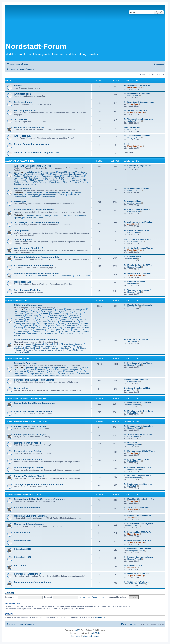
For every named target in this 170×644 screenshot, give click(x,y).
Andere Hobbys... (23, 136)
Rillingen (19, 327)
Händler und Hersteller (34, 193)
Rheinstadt (83, 325)
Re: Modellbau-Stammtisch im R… (139, 499)
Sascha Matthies (134, 168)
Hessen (27, 346)
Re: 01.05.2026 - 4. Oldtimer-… (137, 582)
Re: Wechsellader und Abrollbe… (138, 549)
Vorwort (18, 86)
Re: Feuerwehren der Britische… (138, 459)
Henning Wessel (134, 267)
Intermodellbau (22, 532)
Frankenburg (31, 315)
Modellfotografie (23, 282)
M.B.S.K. (45, 178)
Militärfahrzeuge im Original (29, 468)
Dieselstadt (30, 313)
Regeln (127, 144)
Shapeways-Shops (76, 182)
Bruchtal (59, 311)
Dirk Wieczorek (134, 405)
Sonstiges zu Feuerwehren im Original (34, 380)
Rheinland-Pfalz (31, 348)
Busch (54, 174)
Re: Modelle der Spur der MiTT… (138, 265)
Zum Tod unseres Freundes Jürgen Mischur (37, 152)
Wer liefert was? (22, 189)
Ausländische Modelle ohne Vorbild (42, 333)
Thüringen (27, 350)
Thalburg (65, 329)
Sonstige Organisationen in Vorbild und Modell (38, 484)
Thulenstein (54, 329)
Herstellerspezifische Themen (37, 367)
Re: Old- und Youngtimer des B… (138, 476)
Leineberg (29, 321)
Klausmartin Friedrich (136, 584)
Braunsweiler (47, 311)
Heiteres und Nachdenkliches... (30, 128)
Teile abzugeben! (23, 239)
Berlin (56, 344)
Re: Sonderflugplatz (133, 257)
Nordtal (60, 325)
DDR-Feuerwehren (67, 373)
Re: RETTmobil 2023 (133, 565)
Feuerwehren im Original (17, 358)
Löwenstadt (41, 321)
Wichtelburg (20, 333)
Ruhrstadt (41, 327)
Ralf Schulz (132, 259)
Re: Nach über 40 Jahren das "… (138, 574)
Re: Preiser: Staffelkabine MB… (138, 230)
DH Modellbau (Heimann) (70, 174)
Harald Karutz (133, 534)
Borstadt (36, 311)
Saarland (44, 348)
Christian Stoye (134, 211)
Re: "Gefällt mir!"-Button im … (137, 110)
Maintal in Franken (68, 321)
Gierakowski (27, 176)
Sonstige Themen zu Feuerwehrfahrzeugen (51, 375)
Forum (9, 81)
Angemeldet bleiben (119, 597)
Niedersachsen (64, 346)
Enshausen (77, 313)
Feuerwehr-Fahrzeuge (25, 363)
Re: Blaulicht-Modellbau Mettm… (138, 516)
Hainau (63, 317)
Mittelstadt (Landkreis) (47, 323)
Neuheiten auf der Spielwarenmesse (40, 172)
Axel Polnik (132, 390)
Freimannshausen (57, 315)
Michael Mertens (134, 413)
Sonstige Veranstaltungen (28, 574)
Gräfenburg (30, 317)
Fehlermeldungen (23, 102)
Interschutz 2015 (23, 549)
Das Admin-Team (135, 87)
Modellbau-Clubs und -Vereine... (31, 516)
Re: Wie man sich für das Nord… (138, 85)
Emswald (54, 313)
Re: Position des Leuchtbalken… (138, 484)
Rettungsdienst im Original (28, 451)
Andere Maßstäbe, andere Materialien (33, 265)
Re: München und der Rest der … (138, 411)
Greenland (42, 317)
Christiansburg (72, 311)
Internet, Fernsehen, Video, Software (33, 411)
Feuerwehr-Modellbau (16, 300)
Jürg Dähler (132, 341)
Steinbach (27, 329)
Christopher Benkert (136, 551)
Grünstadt (53, 317)
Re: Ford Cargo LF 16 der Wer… (138, 363)
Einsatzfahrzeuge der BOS (57, 193)
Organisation (21, 388)
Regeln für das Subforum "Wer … (138, 248)
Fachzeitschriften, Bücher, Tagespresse (35, 403)
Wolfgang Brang (134, 138)
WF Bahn (50, 331)
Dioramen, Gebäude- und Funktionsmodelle (37, 257)
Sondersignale (31, 195)
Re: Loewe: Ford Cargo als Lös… (138, 166)
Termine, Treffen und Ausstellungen (23, 494)
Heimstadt (74, 317)
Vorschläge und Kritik (25, 110)
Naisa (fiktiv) (26, 325)
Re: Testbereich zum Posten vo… (138, 119)
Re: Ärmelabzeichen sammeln (137, 136)
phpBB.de (96, 633)
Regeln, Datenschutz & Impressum (32, 144)
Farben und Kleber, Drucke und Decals (34, 210)
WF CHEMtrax (62, 331)
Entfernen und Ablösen (33, 218)
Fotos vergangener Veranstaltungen (33, 582)
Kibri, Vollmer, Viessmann (72, 176)
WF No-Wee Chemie (80, 331)
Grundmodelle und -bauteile (52, 195)
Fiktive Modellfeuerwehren (28, 305)
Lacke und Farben (32, 216)
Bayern (47, 344)
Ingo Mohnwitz (101, 617)
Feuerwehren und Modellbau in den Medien (26, 398)
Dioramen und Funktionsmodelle (41, 197)
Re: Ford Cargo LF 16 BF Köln (137, 339)
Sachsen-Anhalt (67, 348)
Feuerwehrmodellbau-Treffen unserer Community (40, 499)
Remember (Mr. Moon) (71, 180)
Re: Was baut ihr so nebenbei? (137, 290)
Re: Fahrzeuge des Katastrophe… (139, 426)
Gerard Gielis (133, 129)
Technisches (21, 119)
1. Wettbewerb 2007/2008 (35, 276)
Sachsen (54, 348)
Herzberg (29, 319)
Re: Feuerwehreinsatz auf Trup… (138, 467)
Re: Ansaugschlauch (133, 201)
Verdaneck (38, 331)
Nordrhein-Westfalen (37, 371)
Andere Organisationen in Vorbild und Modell (28, 421)
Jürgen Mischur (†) (136, 112)
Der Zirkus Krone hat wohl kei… (138, 388)
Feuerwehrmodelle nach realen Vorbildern (36, 340)
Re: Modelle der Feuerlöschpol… (138, 305)
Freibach (43, 315)
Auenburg (58, 309)
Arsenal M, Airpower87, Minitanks (71, 172)
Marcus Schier (133, 526)
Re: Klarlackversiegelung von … (138, 209)
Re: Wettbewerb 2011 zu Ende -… (138, 273)
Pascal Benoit (133, 96)
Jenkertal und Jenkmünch (46, 319)
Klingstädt (64, 319)
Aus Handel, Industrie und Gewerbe (33, 166)
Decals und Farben (74, 195)
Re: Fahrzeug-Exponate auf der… (138, 557)
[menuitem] (24, 64)
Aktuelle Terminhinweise (27, 507)
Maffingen (83, 321)
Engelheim (65, 313)
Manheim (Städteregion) (25, 323)
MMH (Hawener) (36, 180)
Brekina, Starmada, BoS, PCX (36, 174)
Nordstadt (50, 325)
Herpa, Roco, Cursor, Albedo (47, 176)
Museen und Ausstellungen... (29, 524)
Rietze (27, 182)
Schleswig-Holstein (37, 373)
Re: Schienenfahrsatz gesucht (137, 188)
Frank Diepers (133, 436)
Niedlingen (39, 325)
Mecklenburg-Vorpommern (44, 346)
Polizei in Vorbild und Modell (29, 476)
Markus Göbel (133, 232)
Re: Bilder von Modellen (134, 282)
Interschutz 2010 (23, 541)
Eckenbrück (42, 313)
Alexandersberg (31, 309)
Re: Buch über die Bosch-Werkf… (139, 403)
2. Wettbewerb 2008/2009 (59, 276)
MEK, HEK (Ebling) (60, 178)
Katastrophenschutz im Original (31, 435)
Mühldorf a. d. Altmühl (68, 323)
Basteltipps (20, 201)
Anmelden (10, 593)
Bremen (78, 344)
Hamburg (40, 369)
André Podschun (134, 190)
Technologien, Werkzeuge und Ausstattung (36, 222)
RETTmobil (20, 566)
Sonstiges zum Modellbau (28, 290)
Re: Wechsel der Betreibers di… (138, 94)
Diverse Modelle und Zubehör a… (138, 239)
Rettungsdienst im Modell (27, 443)
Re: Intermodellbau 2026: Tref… (138, 532)
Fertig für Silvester (132, 127)
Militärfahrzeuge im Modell (28, 459)
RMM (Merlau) (39, 182)
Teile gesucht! (21, 231)
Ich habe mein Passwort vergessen (94, 597)
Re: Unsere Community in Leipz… (139, 540)
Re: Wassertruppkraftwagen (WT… (139, 434)
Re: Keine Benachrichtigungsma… (139, 102)
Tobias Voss (133, 104)
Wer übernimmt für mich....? (29, 248)
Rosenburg (30, 327)
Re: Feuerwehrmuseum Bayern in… (139, 524)
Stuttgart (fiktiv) (40, 329)
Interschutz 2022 (23, 557)
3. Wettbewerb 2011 (81, 276)
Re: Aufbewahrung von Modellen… (139, 222)
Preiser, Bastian (52, 180)
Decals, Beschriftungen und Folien (57, 216)
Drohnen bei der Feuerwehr (136, 380)
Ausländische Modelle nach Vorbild (48, 350)
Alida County (46, 309)
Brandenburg (66, 344)
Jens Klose (132, 224)
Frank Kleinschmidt (135, 241)
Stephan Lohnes (134, 203)
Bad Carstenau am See (75, 309)
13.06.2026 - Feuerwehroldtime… (138, 507)
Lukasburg (53, 321)
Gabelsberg (73, 315)
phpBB (76, 630)
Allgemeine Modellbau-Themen (20, 161)
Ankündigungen (22, 94)
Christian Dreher (134, 121)
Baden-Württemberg (33, 344)
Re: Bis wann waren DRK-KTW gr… (139, 451)
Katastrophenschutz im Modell (30, 426)
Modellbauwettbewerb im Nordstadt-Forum (36, 274)
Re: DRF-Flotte (130, 443)
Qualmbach (71, 325)
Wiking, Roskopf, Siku (57, 182)
